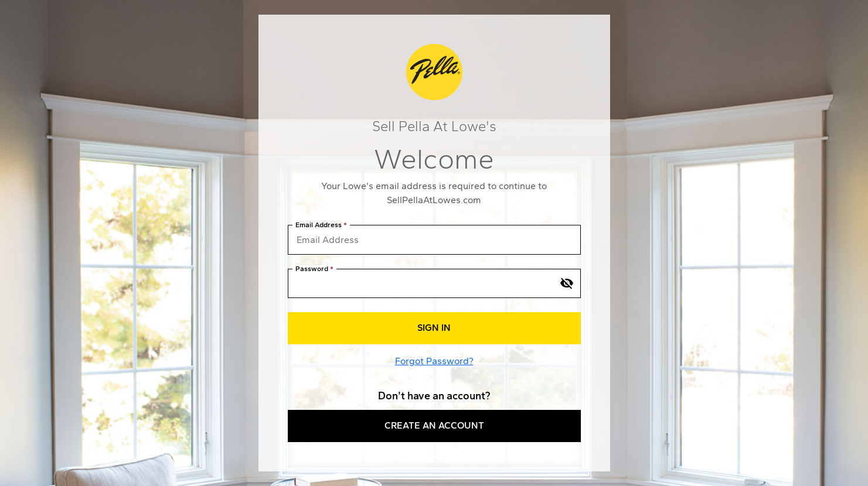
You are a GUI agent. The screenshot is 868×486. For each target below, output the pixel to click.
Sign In (434, 328)
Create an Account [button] (434, 425)
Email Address (319, 225)
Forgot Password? (434, 361)
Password (312, 269)
